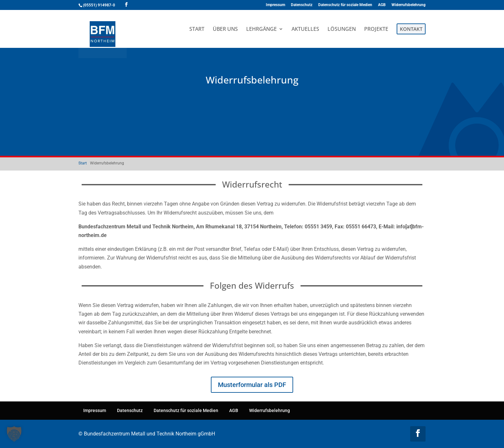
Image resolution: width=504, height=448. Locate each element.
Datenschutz (302, 5)
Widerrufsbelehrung (409, 5)
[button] (14, 434)
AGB (382, 5)
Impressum (275, 5)
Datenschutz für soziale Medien (345, 5)
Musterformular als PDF (252, 385)
